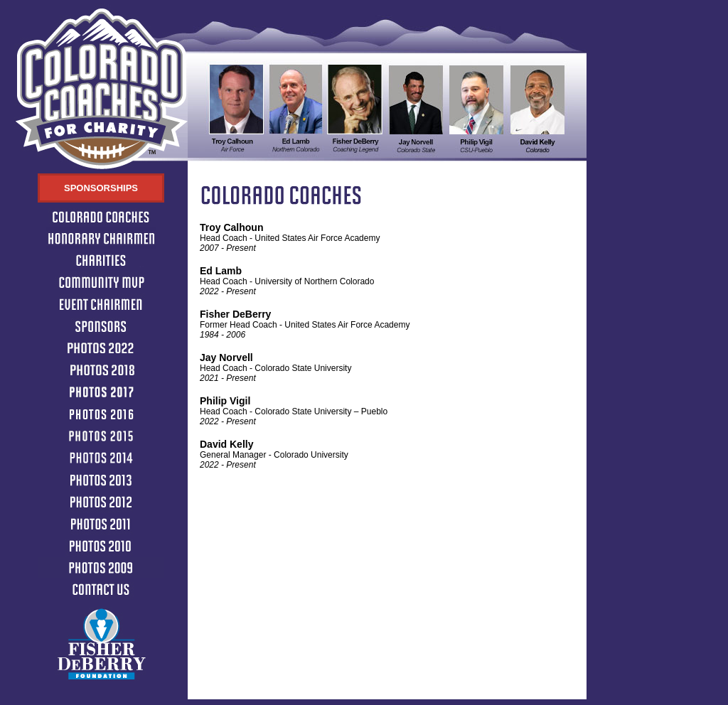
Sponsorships (101, 188)
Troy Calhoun (231, 227)
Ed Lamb (221, 271)
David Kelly (226, 444)
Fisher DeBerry (235, 314)
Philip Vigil (225, 401)
